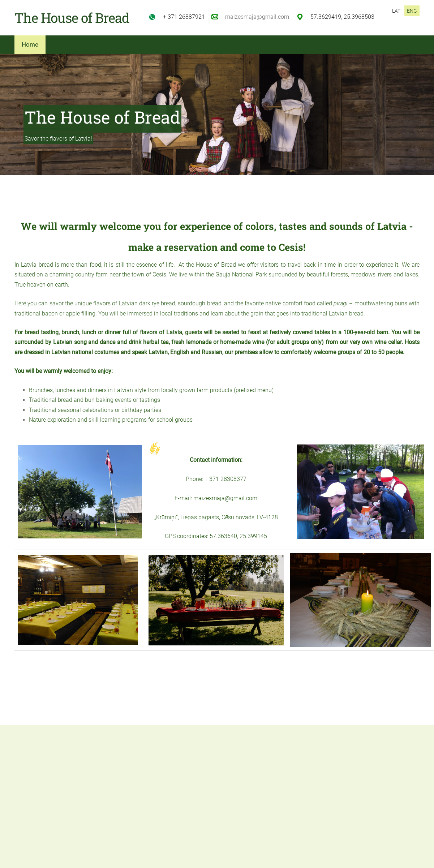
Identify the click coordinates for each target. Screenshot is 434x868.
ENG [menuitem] (412, 11)
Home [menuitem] (30, 44)
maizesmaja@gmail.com (257, 17)
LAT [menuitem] (396, 11)
